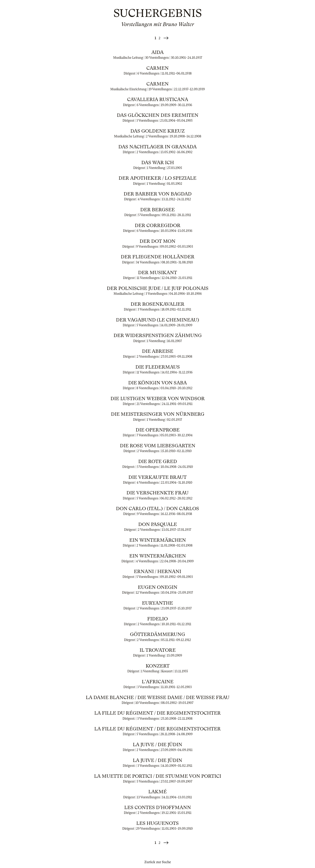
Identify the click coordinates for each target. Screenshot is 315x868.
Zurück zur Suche (158, 862)
